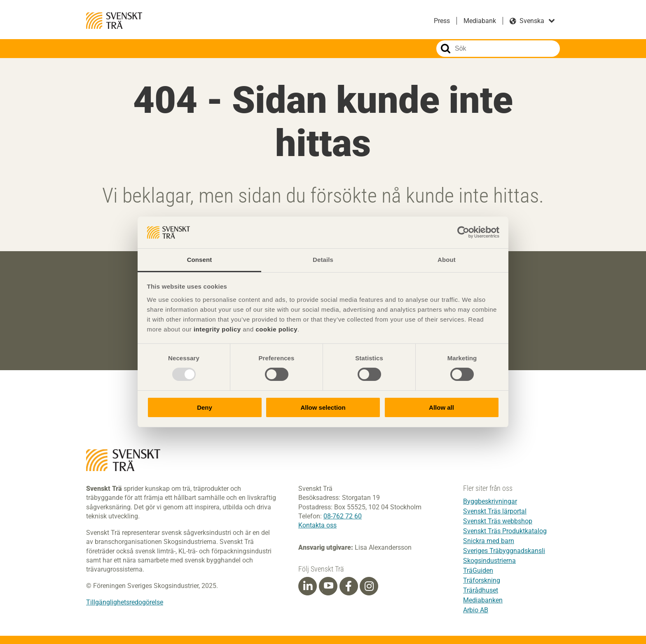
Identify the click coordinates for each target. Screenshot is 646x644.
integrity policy (217, 329)
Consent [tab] (200, 260)
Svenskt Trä (114, 21)
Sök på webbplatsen (446, 49)
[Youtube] (328, 587)
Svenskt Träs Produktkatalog (505, 531)
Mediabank (480, 21)
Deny (205, 407)
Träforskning (482, 580)
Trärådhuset (481, 590)
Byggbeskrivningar (490, 501)
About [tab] (447, 260)
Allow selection (323, 407)
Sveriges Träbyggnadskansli (504, 551)
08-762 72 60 (343, 517)
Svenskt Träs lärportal (495, 511)
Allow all (441, 407)
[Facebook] (349, 587)
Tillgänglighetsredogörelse (125, 603)
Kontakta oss (317, 526)
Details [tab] (323, 260)
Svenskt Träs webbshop (498, 521)
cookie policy (276, 329)
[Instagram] (369, 587)
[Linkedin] (308, 587)
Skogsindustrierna (489, 561)
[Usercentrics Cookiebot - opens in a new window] (463, 232)
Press (442, 21)
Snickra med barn (489, 541)
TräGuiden (478, 570)
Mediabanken (483, 600)
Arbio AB (476, 610)
